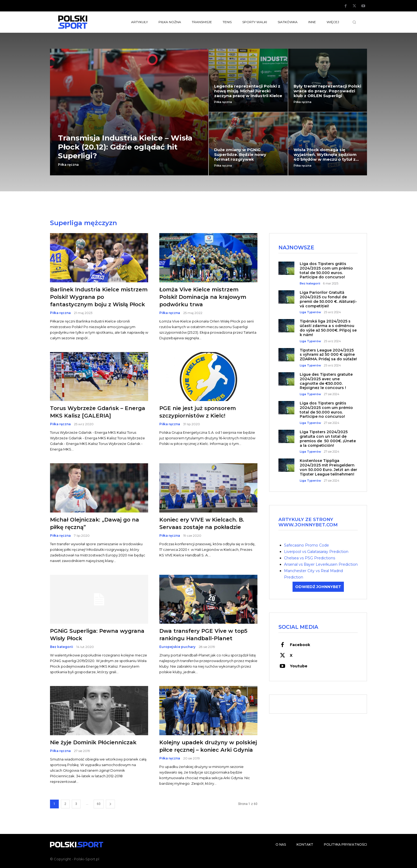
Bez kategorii (62, 647)
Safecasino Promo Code (307, 545)
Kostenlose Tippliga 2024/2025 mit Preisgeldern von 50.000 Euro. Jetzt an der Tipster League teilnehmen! (328, 468)
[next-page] (110, 804)
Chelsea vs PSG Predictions (310, 558)
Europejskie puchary (177, 647)
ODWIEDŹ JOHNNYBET (318, 587)
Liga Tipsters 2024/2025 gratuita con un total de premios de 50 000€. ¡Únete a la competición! (328, 439)
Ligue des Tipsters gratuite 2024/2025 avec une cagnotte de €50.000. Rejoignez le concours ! (326, 381)
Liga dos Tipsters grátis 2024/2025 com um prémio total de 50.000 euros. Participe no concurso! (326, 410)
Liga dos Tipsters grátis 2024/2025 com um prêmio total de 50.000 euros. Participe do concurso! (326, 271)
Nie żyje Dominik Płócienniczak (93, 742)
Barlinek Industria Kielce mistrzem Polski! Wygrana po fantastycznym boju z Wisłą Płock (99, 297)
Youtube (299, 667)
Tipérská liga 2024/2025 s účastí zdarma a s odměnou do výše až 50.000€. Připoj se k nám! (328, 328)
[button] (354, 22)
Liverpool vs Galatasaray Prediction (316, 552)
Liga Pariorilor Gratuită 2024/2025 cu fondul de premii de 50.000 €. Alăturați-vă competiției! (328, 300)
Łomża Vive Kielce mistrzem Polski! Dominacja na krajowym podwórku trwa (203, 297)
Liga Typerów (310, 313)
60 (99, 804)
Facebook (300, 645)
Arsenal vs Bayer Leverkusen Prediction (321, 565)
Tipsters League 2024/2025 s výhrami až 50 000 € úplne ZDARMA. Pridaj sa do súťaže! (328, 355)
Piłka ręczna (68, 165)
